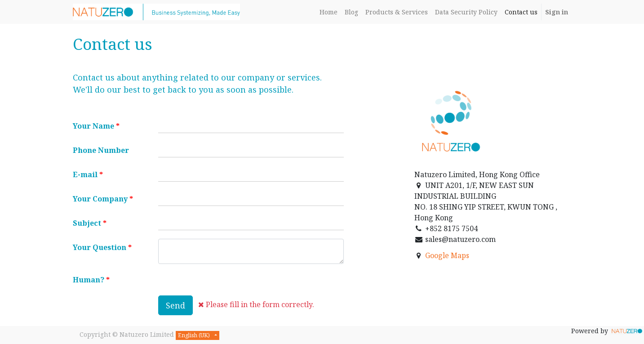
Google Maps (447, 255)
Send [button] (175, 305)
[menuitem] (329, 12)
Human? (89, 280)
